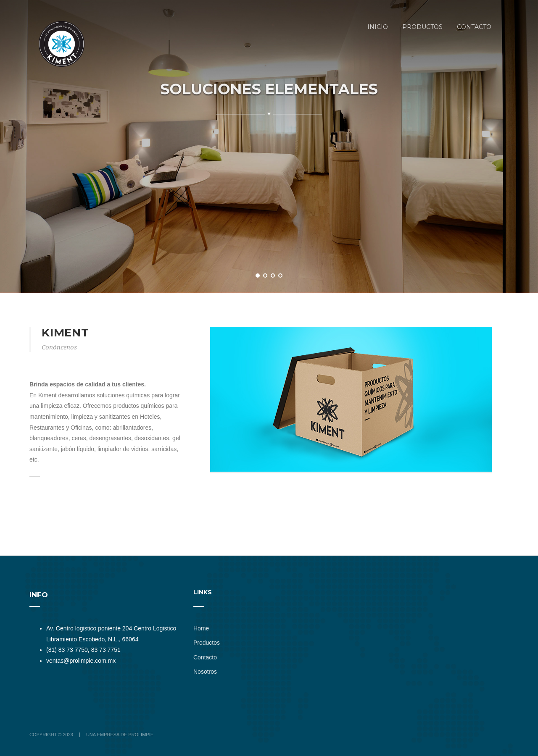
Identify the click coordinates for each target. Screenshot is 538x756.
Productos (422, 27)
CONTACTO (474, 27)
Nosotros (205, 672)
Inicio (378, 27)
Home (201, 628)
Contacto (205, 657)
